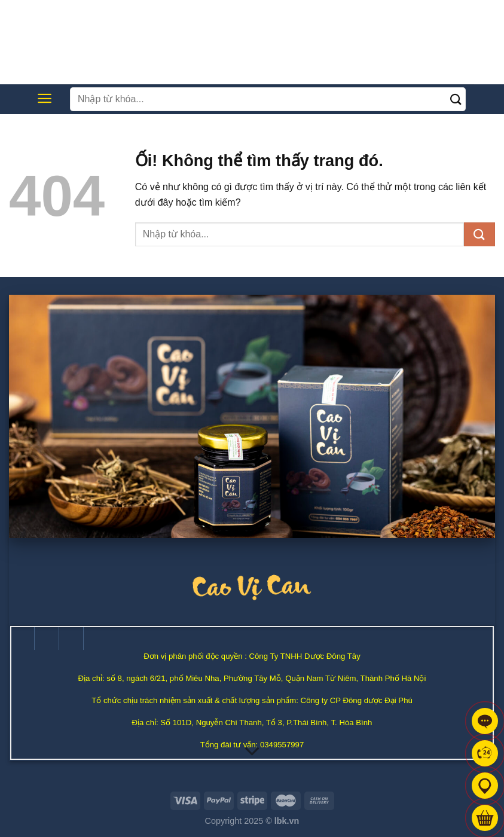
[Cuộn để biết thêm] (252, 752)
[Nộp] (456, 99)
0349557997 (282, 745)
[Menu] (45, 98)
